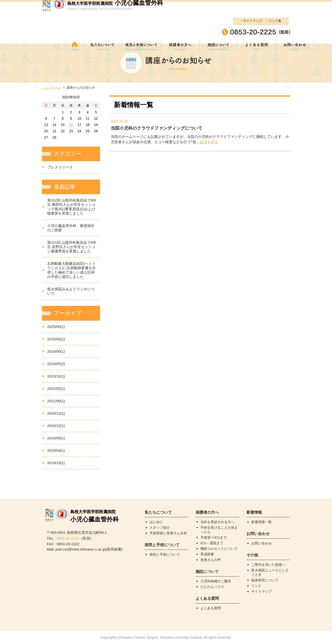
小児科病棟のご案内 (216, 581)
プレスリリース (60, 167)
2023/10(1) (56, 376)
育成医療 (207, 554)
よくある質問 (211, 608)
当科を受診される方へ (217, 522)
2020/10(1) (56, 426)
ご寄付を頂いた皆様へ (268, 565)
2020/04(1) (56, 450)
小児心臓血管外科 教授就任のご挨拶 (71, 228)
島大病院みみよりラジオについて (71, 291)
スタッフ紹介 (160, 527)
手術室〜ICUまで (213, 537)
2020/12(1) (56, 413)
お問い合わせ (261, 543)
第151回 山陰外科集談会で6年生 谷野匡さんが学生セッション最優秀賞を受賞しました (72, 247)
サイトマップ (253, 5)
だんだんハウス (212, 587)
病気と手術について (165, 554)
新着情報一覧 (261, 522)
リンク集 (275, 5)
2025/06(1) (56, 327)
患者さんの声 (211, 560)
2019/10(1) (56, 463)
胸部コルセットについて (219, 549)
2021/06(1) (56, 401)
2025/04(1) (56, 339)
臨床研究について (265, 580)
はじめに (156, 522)
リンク (256, 586)
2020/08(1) (56, 438)
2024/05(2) (56, 364)
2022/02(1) (56, 389)
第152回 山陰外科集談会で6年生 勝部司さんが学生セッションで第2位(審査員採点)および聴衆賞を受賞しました (72, 207)
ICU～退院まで (212, 543)
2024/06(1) (56, 351)
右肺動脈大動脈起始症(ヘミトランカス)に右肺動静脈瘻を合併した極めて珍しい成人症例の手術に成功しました (71, 270)
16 (71, 125)
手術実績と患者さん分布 (168, 533)
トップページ (51, 88)
